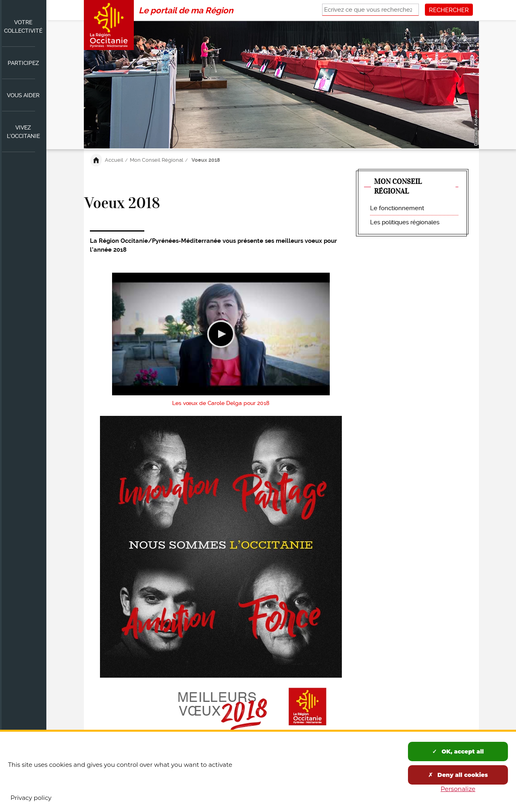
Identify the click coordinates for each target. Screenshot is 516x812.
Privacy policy (31, 798)
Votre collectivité (23, 26)
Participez (23, 63)
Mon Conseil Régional (157, 160)
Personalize (458, 789)
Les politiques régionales (405, 222)
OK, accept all (458, 751)
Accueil (114, 160)
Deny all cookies (458, 775)
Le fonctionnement (397, 208)
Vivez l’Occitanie (23, 132)
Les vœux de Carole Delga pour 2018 (221, 403)
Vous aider (23, 95)
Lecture (221, 334)
